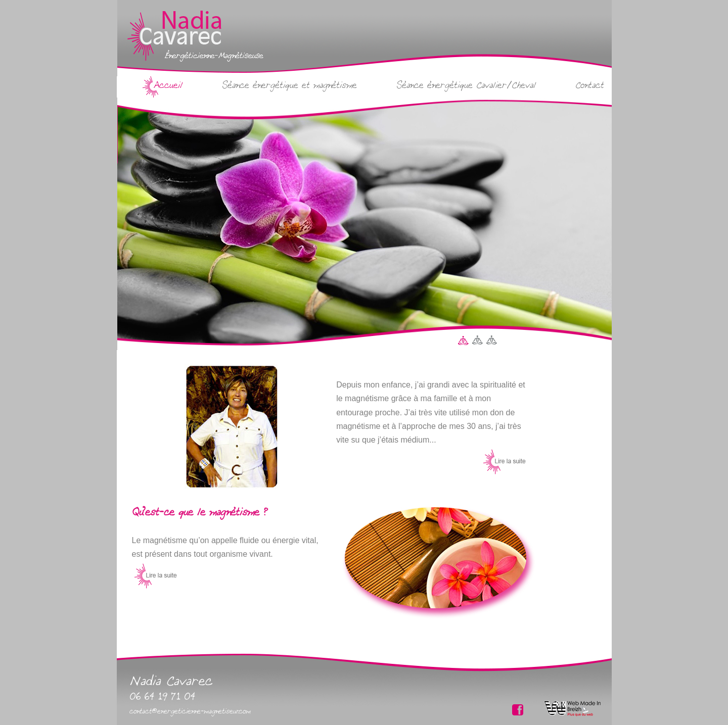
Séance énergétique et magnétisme (289, 84)
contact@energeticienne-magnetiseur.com (190, 710)
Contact (590, 84)
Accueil (168, 84)
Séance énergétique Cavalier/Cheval (466, 84)
